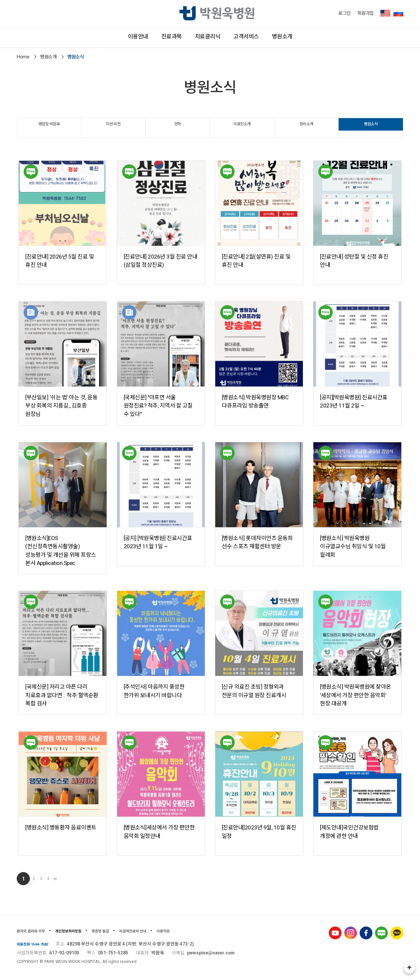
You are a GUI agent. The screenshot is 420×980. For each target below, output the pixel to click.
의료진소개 (242, 127)
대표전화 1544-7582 (37, 944)
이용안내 (96, 38)
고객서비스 (267, 38)
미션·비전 (113, 127)
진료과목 (150, 38)
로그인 (345, 13)
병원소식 (371, 127)
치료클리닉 (208, 38)
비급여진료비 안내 (167, 931)
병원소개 (325, 38)
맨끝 (80, 879)
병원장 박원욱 (49, 127)
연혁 (178, 127)
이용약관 (205, 931)
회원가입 (366, 13)
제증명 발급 (125, 931)
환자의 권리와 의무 (36, 931)
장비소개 (306, 127)
